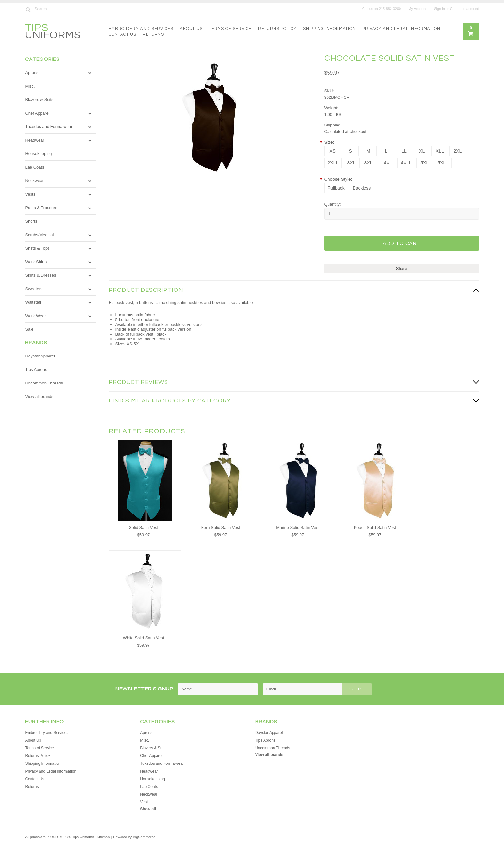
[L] (386, 151)
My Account (417, 9)
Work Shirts (36, 262)
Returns (153, 34)
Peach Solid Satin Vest (375, 527)
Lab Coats (35, 167)
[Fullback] (336, 188)
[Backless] (362, 188)
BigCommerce (144, 837)
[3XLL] (370, 163)
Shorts (31, 221)
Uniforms (53, 32)
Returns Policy (277, 29)
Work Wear (36, 316)
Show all (148, 809)
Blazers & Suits (39, 100)
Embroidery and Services (141, 29)
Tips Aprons (36, 370)
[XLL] (440, 151)
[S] (350, 151)
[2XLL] (333, 163)
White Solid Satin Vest (143, 638)
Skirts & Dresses (40, 275)
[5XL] (425, 163)
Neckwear (34, 181)
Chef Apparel (37, 113)
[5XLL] (443, 163)
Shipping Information (329, 29)
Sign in (439, 9)
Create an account (464, 9)
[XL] (422, 151)
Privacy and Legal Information (401, 29)
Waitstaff (33, 302)
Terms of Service (230, 29)
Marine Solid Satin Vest (298, 527)
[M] (368, 151)
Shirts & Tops (37, 248)
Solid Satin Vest (144, 527)
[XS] (333, 151)
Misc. (30, 86)
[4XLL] (406, 163)
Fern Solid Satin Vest (221, 527)
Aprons (32, 73)
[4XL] (388, 163)
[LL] (404, 151)
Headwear (35, 140)
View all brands (39, 397)
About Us (191, 29)
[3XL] (351, 163)
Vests (30, 194)
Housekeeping (38, 154)
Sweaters (34, 289)
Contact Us (122, 34)
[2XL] (458, 151)
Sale (29, 329)
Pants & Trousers (41, 208)
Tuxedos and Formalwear (49, 127)
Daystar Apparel (40, 356)
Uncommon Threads (44, 383)
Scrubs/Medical (39, 235)
